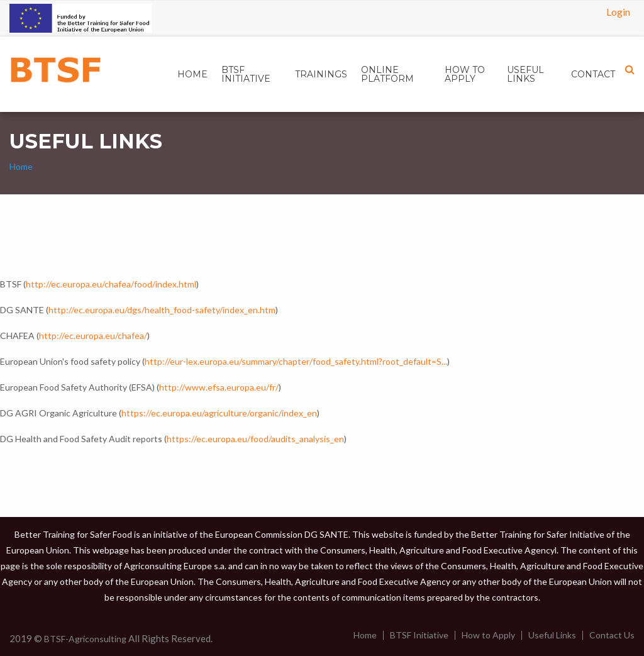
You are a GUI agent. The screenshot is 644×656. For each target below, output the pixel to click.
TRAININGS (321, 74)
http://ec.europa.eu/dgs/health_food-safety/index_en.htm (162, 310)
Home (192, 74)
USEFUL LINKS (525, 74)
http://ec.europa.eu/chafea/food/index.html (111, 284)
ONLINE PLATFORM (387, 74)
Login (618, 12)
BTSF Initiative (419, 635)
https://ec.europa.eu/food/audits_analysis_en (255, 439)
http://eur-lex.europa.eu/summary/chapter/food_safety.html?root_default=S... (296, 361)
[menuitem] (192, 74)
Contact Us (612, 635)
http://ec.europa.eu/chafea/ (93, 336)
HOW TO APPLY (465, 74)
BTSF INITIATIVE (246, 74)
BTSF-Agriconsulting (85, 639)
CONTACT (593, 74)
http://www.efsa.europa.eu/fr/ (219, 387)
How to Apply (488, 635)
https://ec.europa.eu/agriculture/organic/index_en (219, 413)
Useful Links (552, 635)
